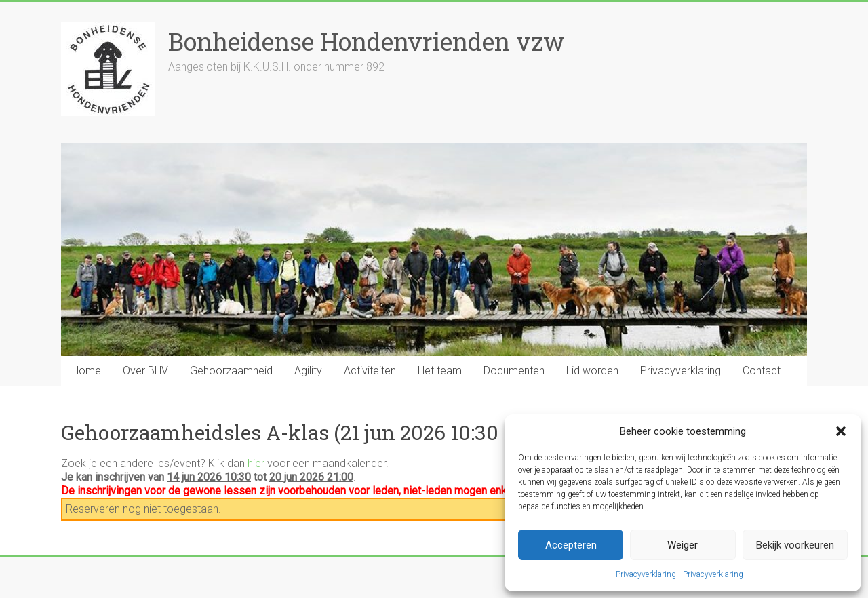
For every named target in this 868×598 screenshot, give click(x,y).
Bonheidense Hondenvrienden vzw (367, 41)
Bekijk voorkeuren (795, 545)
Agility (308, 371)
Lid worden (592, 371)
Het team (440, 371)
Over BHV (145, 371)
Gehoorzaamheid (231, 371)
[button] (841, 431)
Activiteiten (370, 371)
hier (256, 463)
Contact (762, 371)
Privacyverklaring (646, 574)
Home (86, 371)
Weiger (683, 545)
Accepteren (571, 545)
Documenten (514, 371)
